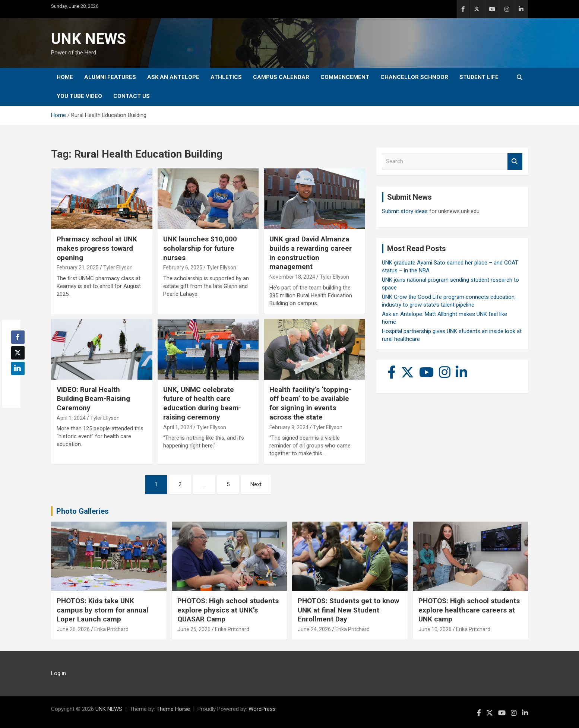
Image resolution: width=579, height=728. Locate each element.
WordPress (262, 709)
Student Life (479, 77)
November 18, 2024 (292, 277)
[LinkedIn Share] (18, 368)
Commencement (345, 77)
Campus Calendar (281, 77)
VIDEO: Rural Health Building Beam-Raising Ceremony (93, 399)
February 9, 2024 (289, 427)
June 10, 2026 (435, 629)
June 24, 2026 (314, 629)
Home (65, 77)
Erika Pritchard (111, 629)
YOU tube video (79, 96)
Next (256, 484)
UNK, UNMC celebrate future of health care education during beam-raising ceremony (202, 403)
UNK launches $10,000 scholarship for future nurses (200, 248)
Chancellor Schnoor (414, 77)
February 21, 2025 (78, 268)
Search (515, 162)
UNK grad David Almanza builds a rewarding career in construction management (311, 253)
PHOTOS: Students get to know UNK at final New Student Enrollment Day (348, 610)
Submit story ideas (405, 211)
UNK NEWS (88, 39)
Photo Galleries (83, 511)
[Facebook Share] (18, 337)
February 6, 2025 (183, 268)
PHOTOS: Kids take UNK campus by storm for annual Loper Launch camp (102, 610)
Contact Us (132, 96)
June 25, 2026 (194, 629)
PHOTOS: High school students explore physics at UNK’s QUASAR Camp (228, 610)
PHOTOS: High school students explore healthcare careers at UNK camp (469, 610)
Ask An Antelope (173, 77)
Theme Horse (173, 709)
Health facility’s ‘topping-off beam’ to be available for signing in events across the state (310, 403)
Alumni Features (110, 77)
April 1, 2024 (71, 418)
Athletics (226, 77)
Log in (58, 673)
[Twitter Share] (18, 353)
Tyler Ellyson (118, 268)
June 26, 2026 (73, 629)
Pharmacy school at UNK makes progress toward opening (97, 248)
